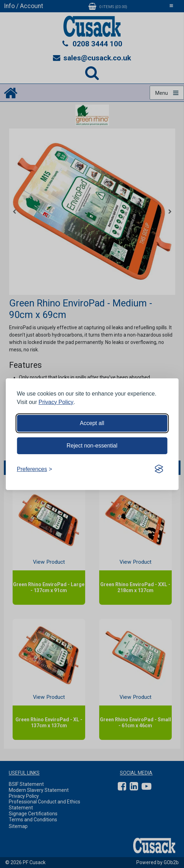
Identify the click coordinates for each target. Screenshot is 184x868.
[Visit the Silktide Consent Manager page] (159, 469)
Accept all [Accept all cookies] (92, 423)
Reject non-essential (92, 446)
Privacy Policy (56, 402)
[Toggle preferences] (35, 469)
